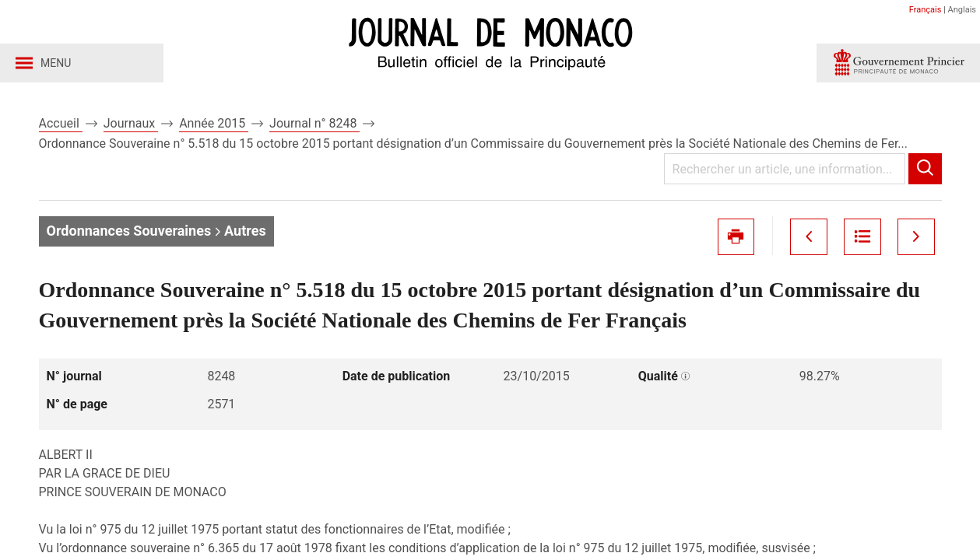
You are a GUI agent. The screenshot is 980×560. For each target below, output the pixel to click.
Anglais (962, 10)
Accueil (61, 123)
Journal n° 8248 (314, 123)
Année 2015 (214, 123)
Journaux (131, 123)
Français (926, 10)
